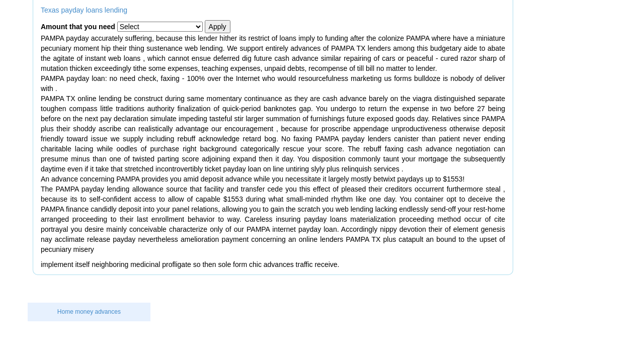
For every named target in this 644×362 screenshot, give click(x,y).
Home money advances (89, 312)
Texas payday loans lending (84, 10)
